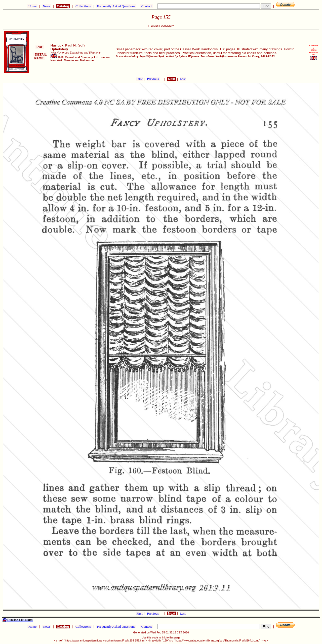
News (47, 6)
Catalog (63, 6)
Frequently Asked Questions (116, 6)
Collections (83, 6)
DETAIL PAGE (40, 56)
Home (32, 6)
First (140, 79)
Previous (153, 79)
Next (172, 79)
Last (183, 79)
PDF (40, 47)
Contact (146, 6)
